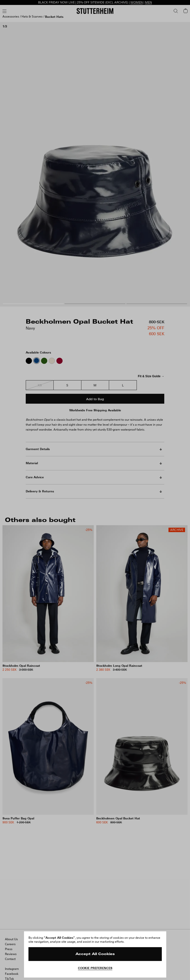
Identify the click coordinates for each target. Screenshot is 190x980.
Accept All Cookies (95, 954)
